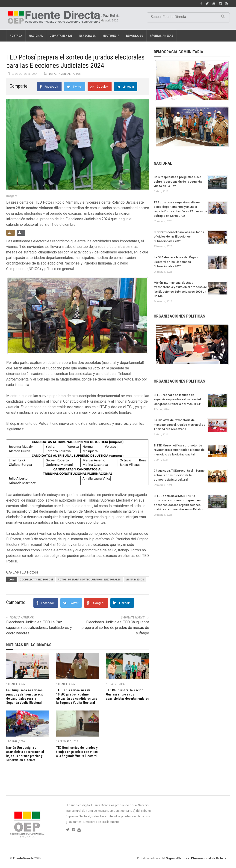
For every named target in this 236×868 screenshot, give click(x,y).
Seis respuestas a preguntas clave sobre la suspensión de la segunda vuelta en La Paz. (178, 181)
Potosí (77, 74)
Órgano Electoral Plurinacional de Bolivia (196, 858)
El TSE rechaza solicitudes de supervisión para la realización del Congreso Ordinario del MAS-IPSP (177, 399)
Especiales (88, 36)
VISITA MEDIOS (135, 580)
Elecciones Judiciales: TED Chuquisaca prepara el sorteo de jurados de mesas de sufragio (115, 628)
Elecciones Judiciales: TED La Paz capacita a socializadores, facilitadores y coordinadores (39, 628)
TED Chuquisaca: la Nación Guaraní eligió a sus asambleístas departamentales (127, 694)
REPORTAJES (135, 36)
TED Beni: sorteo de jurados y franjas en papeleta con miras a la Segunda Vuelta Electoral (77, 752)
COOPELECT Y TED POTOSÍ (36, 580)
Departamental (61, 36)
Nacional (36, 36)
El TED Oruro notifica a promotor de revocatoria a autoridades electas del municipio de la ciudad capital (180, 450)
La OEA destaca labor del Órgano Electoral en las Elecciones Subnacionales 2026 (176, 262)
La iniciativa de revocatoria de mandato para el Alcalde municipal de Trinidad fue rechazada (180, 425)
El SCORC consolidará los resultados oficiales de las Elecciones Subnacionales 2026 (179, 237)
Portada (16, 36)
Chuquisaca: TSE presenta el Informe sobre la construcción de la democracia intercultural (179, 475)
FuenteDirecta (23, 858)
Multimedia (111, 36)
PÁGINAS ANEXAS (162, 36)
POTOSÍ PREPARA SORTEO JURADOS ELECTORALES (89, 580)
